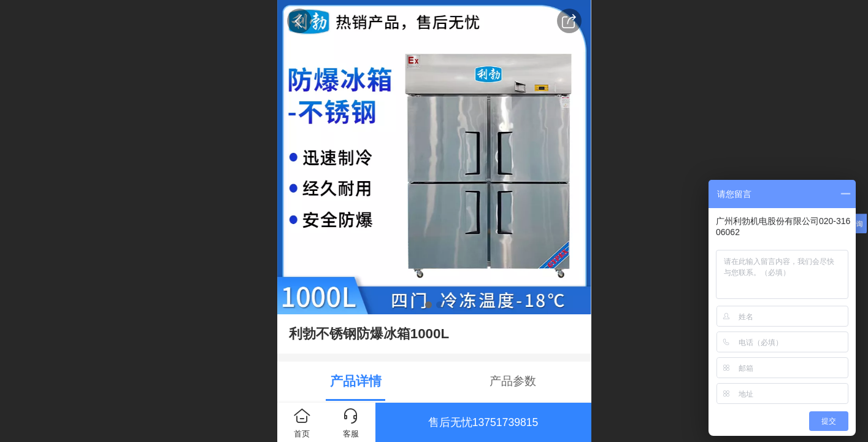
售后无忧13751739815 (483, 422)
